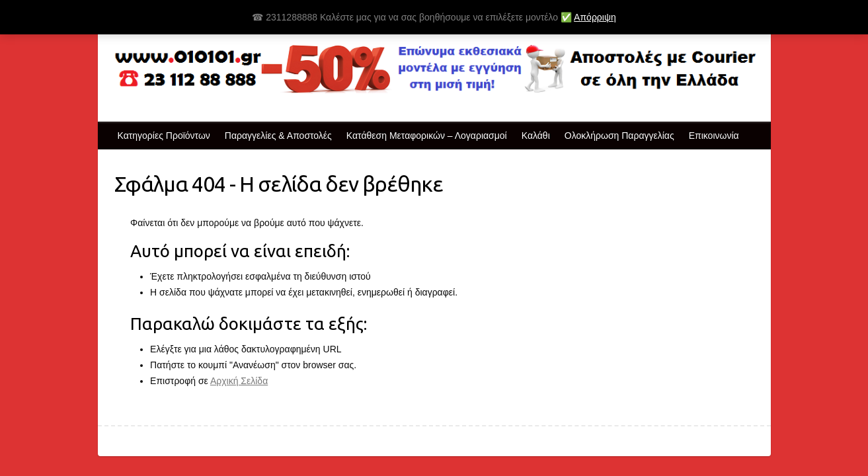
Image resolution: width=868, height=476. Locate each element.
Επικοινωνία (714, 136)
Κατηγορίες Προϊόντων (164, 136)
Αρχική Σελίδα (239, 381)
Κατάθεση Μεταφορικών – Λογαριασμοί (427, 136)
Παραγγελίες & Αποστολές (278, 136)
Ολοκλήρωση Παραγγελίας (619, 136)
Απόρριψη (595, 17)
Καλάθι (536, 136)
